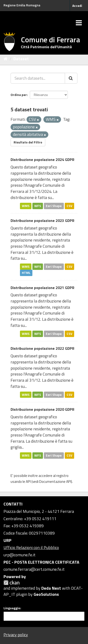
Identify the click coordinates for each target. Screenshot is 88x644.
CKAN (11, 583)
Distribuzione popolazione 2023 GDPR (42, 220)
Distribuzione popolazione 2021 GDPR (42, 288)
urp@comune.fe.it (19, 555)
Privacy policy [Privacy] (16, 635)
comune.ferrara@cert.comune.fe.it (34, 569)
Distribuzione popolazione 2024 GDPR (42, 160)
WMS (26, 206)
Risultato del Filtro (28, 142)
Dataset (21, 59)
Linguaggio (12, 608)
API (28, 482)
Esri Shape (54, 206)
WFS (38, 206)
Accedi (77, 6)
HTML (26, 273)
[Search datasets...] (38, 78)
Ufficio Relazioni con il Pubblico (31, 547)
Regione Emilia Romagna (22, 5)
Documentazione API (55, 482)
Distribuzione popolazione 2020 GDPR (42, 409)
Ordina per (19, 95)
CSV (69, 206)
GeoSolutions (46, 594)
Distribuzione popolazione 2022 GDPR (42, 348)
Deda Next (51, 588)
